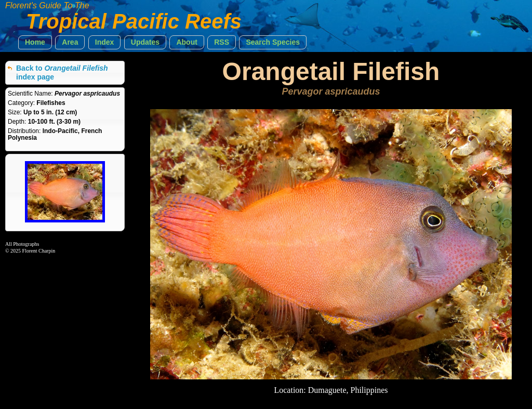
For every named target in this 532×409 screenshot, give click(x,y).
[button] (35, 42)
